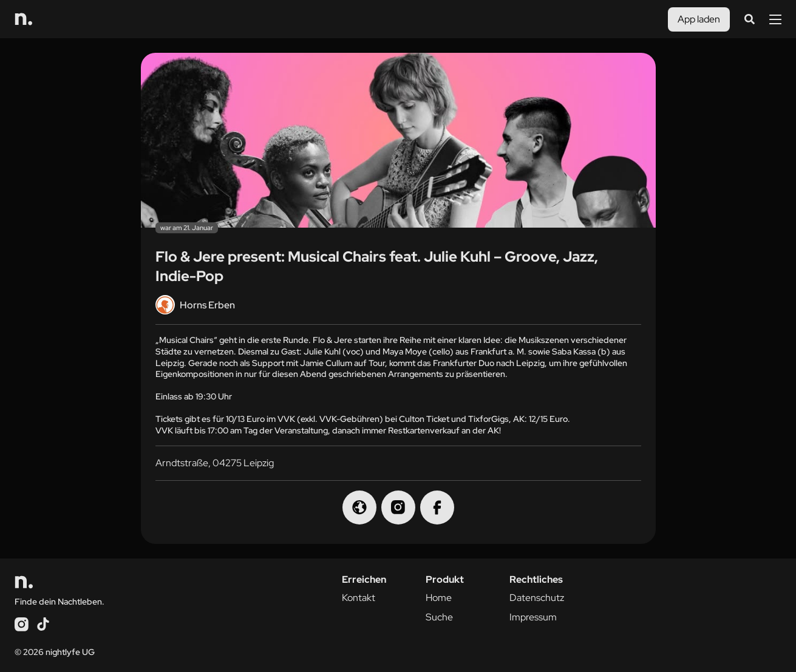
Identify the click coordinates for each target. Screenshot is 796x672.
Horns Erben (195, 305)
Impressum (533, 617)
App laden (699, 19)
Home (439, 598)
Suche (439, 617)
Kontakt (359, 598)
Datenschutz (537, 598)
